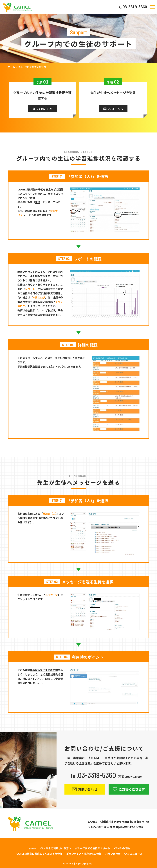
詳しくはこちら (42, 109)
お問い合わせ (113, 854)
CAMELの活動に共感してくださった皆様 (39, 854)
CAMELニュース (133, 854)
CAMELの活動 (122, 848)
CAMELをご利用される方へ (56, 848)
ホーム (11, 67)
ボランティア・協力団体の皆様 (84, 854)
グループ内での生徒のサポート (93, 848)
